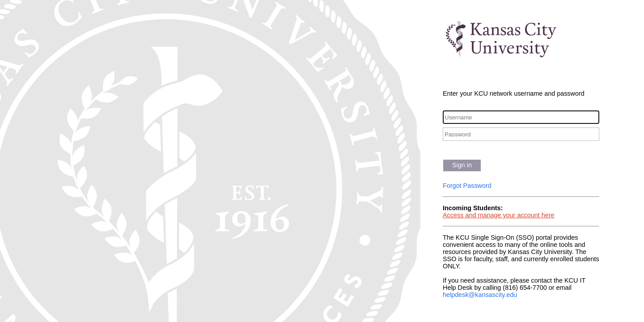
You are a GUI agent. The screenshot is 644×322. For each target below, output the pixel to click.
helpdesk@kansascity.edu (480, 295)
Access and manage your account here (499, 215)
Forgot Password (467, 186)
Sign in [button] (462, 165)
